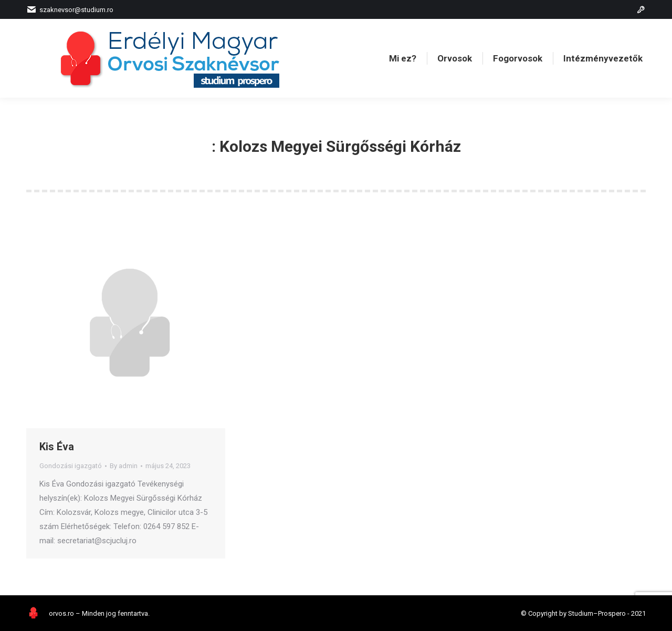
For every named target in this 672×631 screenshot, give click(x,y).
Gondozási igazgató (71, 466)
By (124, 466)
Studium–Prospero (597, 613)
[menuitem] (403, 59)
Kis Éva (57, 447)
